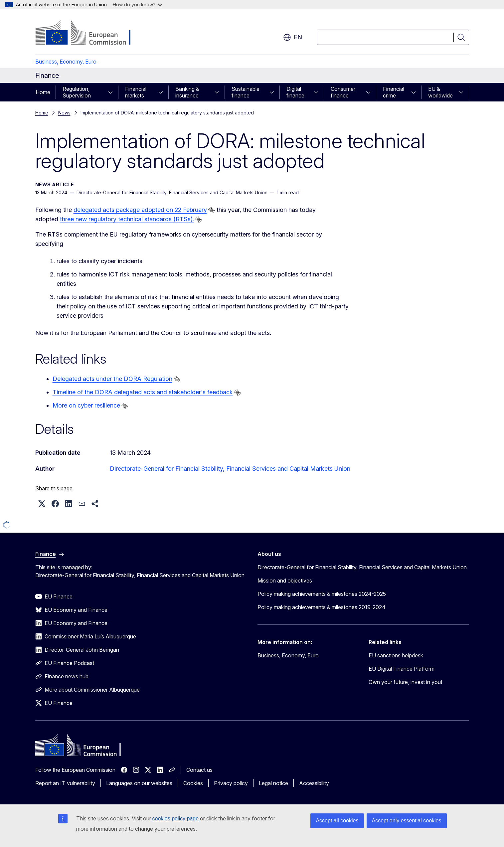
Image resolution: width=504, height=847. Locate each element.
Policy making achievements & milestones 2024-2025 (322, 594)
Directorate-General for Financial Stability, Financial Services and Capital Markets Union (230, 469)
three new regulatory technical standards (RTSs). (127, 219)
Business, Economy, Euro (66, 62)
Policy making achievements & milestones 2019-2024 (322, 607)
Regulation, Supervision (77, 92)
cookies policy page (176, 819)
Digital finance (295, 92)
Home (43, 92)
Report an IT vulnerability (65, 783)
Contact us (199, 770)
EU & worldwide (440, 92)
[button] (42, 504)
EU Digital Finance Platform (402, 669)
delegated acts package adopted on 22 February (140, 210)
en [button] (293, 37)
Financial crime (394, 92)
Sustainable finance (246, 92)
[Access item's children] (112, 92)
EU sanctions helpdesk (396, 655)
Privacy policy (231, 783)
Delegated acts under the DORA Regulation (112, 379)
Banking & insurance (187, 92)
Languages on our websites (139, 783)
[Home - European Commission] (89, 33)
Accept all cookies (337, 821)
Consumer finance (343, 92)
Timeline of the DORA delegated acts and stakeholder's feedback (143, 392)
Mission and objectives (285, 581)
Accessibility (314, 783)
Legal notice (273, 783)
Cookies (193, 783)
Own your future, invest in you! (405, 682)
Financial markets (136, 92)
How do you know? (137, 4)
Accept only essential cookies (407, 821)
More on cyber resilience (86, 405)
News (64, 113)
